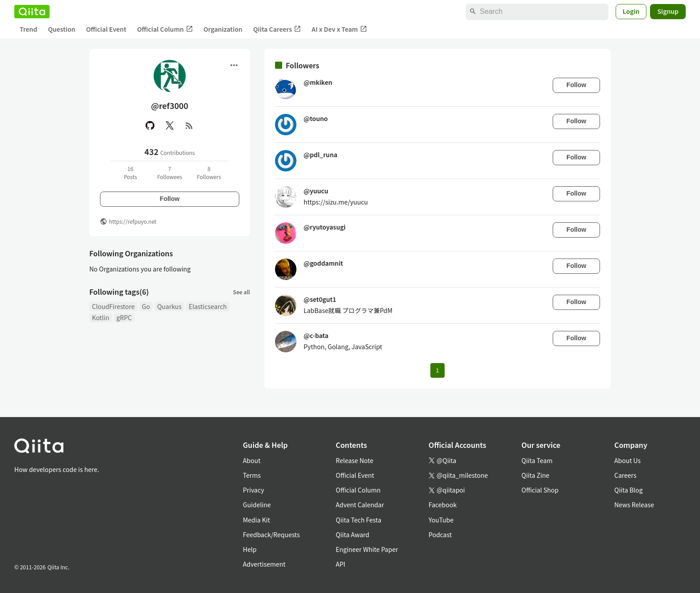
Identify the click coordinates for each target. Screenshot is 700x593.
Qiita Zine (535, 475)
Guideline (257, 505)
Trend (28, 29)
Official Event (106, 29)
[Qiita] (32, 12)
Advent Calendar (360, 505)
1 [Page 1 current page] (437, 370)
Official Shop (540, 490)
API (340, 564)
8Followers (209, 173)
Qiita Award (352, 535)
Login (631, 11)
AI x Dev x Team (339, 29)
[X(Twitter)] (170, 125)
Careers (625, 475)
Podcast (440, 535)
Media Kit (256, 520)
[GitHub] (150, 125)
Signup (668, 11)
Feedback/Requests (271, 535)
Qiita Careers (277, 29)
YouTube (441, 520)
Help (250, 549)
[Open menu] (234, 65)
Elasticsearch (208, 306)
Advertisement (264, 564)
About (252, 460)
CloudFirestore (113, 306)
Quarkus (169, 306)
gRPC (124, 317)
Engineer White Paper (367, 549)
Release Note (354, 460)
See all (242, 292)
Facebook (443, 505)
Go (146, 306)
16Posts (130, 173)
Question (61, 29)
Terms (252, 475)
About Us (627, 460)
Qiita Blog (629, 490)
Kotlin (101, 317)
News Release (634, 505)
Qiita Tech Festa (358, 520)
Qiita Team (537, 460)
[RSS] (189, 125)
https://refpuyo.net (133, 221)
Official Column (165, 29)
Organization (223, 29)
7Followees (170, 173)
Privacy (253, 490)
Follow (170, 199)
